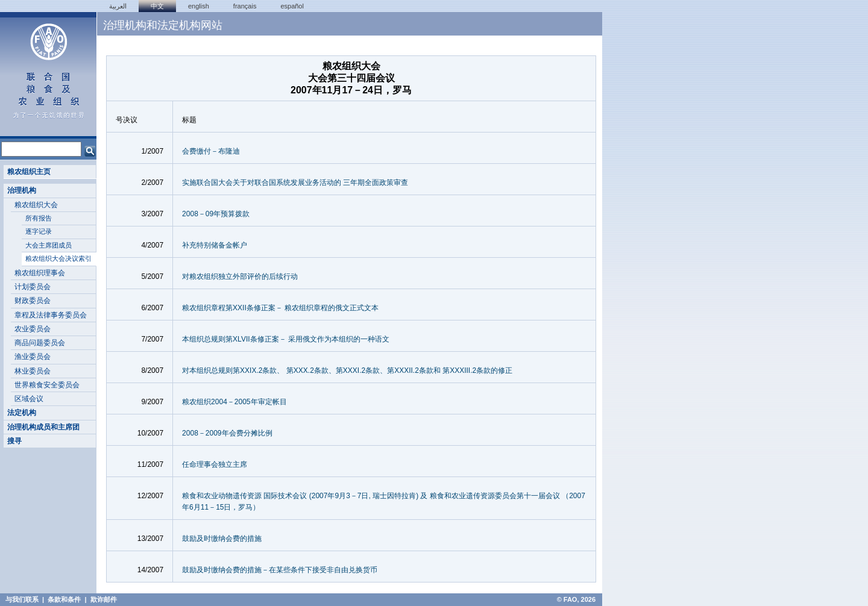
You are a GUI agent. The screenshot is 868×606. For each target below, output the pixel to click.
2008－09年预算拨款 (216, 214)
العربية (118, 6)
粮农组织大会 (36, 205)
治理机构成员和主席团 (43, 427)
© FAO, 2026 (576, 599)
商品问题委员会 (40, 343)
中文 (157, 6)
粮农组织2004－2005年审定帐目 (234, 402)
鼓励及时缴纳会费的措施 (222, 539)
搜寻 (14, 441)
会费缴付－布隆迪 (211, 151)
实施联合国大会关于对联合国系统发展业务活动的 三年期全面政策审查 (295, 183)
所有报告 (39, 218)
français (245, 6)
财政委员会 (33, 301)
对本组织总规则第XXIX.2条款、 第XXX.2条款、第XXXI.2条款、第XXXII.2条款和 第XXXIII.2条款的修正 (347, 370)
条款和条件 (64, 599)
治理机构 (22, 190)
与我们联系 (22, 599)
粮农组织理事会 (40, 273)
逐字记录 (39, 231)
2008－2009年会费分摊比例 (227, 433)
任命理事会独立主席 (215, 464)
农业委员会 (33, 329)
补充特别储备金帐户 (215, 245)
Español (292, 6)
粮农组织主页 (29, 172)
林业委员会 (33, 371)
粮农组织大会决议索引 (58, 258)
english (199, 6)
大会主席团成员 (49, 245)
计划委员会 (33, 287)
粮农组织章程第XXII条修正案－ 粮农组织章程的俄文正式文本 (280, 308)
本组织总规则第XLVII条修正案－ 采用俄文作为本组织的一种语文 (286, 339)
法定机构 (22, 413)
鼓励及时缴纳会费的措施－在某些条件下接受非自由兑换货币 (280, 570)
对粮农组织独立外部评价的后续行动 (240, 276)
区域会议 (29, 399)
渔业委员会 (33, 357)
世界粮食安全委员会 (47, 385)
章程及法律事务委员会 (51, 315)
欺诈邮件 (104, 599)
